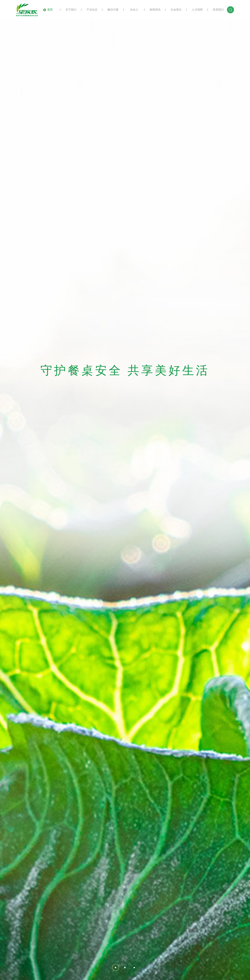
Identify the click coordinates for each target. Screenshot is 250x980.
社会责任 (174, 10)
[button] (246, 510)
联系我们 (216, 10)
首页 (48, 10)
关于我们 (69, 10)
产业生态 (90, 10)
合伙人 (132, 10)
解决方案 (111, 10)
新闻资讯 (153, 10)
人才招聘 (195, 10)
